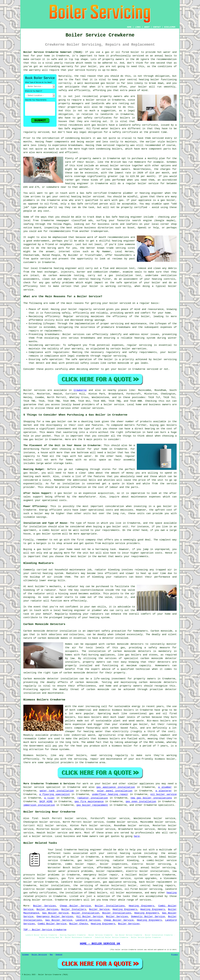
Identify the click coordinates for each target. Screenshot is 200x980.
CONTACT (157, 27)
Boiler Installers (74, 909)
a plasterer (164, 791)
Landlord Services (88, 920)
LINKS (138, 27)
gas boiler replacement (92, 805)
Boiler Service (99, 909)
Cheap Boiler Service (75, 906)
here (137, 836)
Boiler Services (44, 906)
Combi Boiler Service (52, 924)
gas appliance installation (116, 787)
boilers (86, 138)
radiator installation (93, 798)
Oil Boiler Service (90, 917)
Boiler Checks (79, 924)
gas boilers (100, 125)
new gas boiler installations (151, 798)
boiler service (120, 166)
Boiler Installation (85, 913)
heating (172, 893)
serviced (111, 87)
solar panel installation (115, 791)
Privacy (175, 955)
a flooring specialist (55, 794)
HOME (129, 27)
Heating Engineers (141, 906)
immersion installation (39, 805)
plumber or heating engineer (143, 193)
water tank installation (57, 791)
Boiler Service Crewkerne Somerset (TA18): (53, 52)
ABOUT (147, 27)
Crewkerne (80, 390)
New (51, 955)
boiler (135, 52)
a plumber (165, 787)
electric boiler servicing (151, 864)
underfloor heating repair (110, 794)
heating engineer (77, 184)
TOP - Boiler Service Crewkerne (45, 930)
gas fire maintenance (89, 802)
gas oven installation (141, 802)
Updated (59, 955)
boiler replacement (109, 871)
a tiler (49, 798)
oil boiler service (164, 794)
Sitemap (25, 955)
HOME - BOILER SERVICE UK (100, 944)
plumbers (29, 200)
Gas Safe (77, 204)
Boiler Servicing (39, 955)
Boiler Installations (110, 906)
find (35, 818)
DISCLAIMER (170, 27)
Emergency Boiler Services (55, 917)
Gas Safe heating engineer (124, 217)
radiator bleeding (107, 570)
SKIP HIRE (46, 802)
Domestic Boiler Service (148, 917)
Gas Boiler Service (55, 913)
